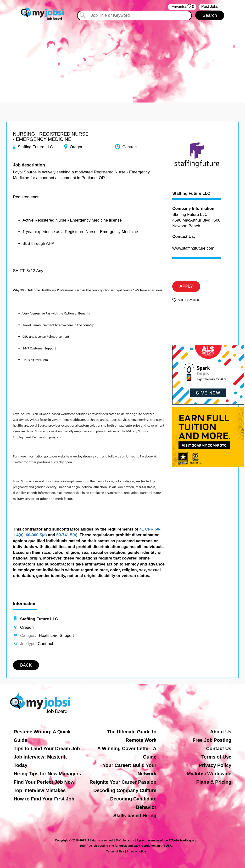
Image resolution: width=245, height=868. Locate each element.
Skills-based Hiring (135, 816)
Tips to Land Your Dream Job (47, 748)
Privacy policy (136, 851)
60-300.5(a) (36, 535)
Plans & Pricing (214, 782)
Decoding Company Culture (125, 790)
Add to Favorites (188, 300)
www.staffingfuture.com (193, 248)
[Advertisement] (122, 57)
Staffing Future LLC (191, 194)
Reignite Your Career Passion (123, 782)
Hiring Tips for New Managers (47, 774)
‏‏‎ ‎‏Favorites (182, 7)
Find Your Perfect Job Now (44, 782)
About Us (221, 732)
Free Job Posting (212, 740)
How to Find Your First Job (44, 799)
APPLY (186, 286)
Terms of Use (216, 757)
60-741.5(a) (67, 535)
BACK (26, 665)
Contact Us (219, 748)
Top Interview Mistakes (40, 790)
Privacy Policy (215, 765)
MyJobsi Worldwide (209, 774)
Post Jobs (210, 7)
